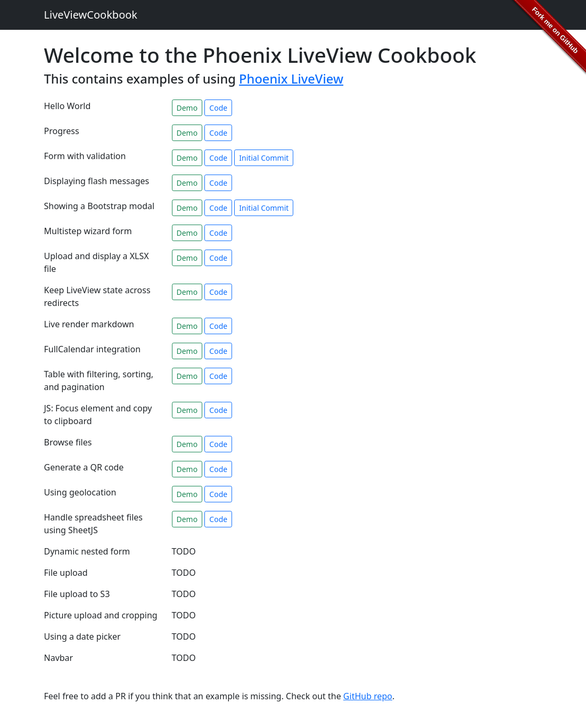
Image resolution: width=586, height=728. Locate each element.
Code (218, 108)
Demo (187, 108)
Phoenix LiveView (291, 79)
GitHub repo (368, 696)
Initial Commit (264, 158)
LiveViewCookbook (91, 15)
